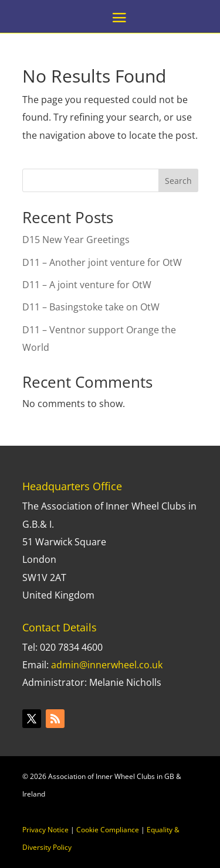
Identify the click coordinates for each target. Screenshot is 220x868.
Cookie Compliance (108, 830)
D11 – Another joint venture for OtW (102, 262)
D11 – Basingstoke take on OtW (91, 307)
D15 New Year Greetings (76, 240)
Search (178, 181)
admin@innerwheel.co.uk (107, 665)
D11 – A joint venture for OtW (87, 285)
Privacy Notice (45, 830)
